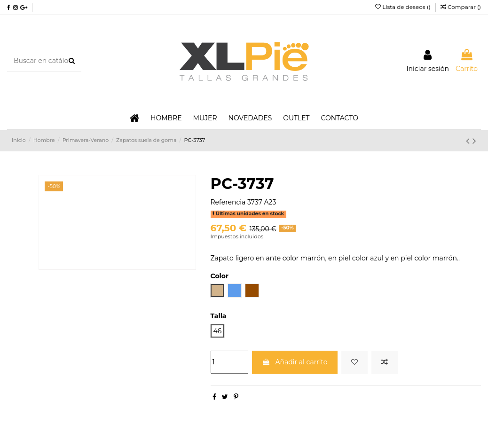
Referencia (228, 202)
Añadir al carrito (295, 362)
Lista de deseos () (404, 7)
